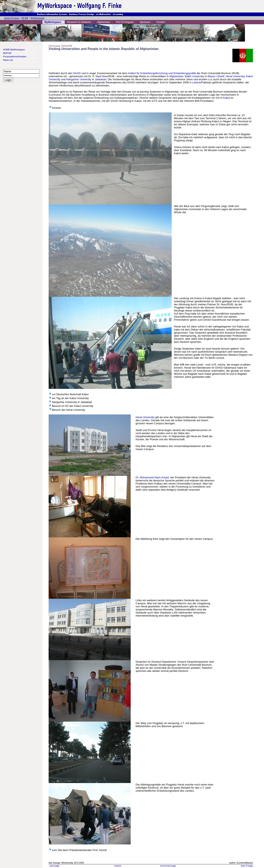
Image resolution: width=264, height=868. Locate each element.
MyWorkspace (38, 18)
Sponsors (145, 22)
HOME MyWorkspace (14, 50)
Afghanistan (103, 22)
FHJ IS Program (125, 22)
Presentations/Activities (15, 57)
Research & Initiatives (79, 22)
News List (8, 60)
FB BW (25, 18)
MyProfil (7, 53)
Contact (161, 22)
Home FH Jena (11, 18)
